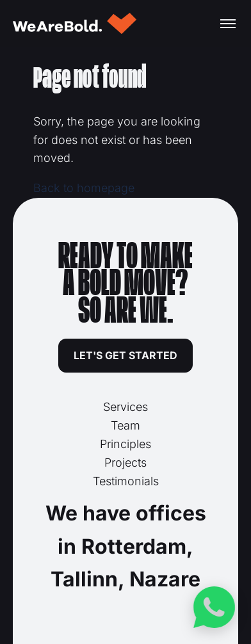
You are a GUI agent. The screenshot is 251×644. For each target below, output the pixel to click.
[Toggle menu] (228, 24)
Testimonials (126, 481)
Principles (125, 444)
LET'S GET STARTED (125, 355)
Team (125, 425)
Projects (125, 463)
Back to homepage (84, 188)
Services (125, 407)
